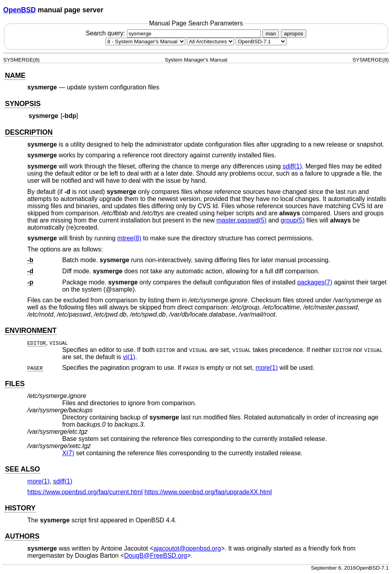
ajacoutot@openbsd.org (187, 548)
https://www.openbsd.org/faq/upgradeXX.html (208, 492)
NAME (15, 75)
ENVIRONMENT (31, 330)
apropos (294, 34)
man (271, 34)
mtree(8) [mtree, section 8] (129, 238)
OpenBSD (19, 10)
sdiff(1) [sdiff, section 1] (292, 166)
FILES (15, 384)
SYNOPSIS (23, 104)
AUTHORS (22, 536)
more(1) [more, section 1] (267, 368)
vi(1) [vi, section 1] (129, 357)
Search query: (174, 33)
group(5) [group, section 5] (292, 220)
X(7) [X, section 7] (68, 453)
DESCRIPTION (29, 132)
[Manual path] (261, 42)
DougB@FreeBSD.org (156, 556)
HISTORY (20, 508)
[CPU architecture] (210, 42)
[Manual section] (145, 42)
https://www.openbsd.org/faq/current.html (85, 492)
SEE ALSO (22, 469)
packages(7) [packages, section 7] (315, 282)
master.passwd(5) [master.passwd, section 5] (241, 220)
